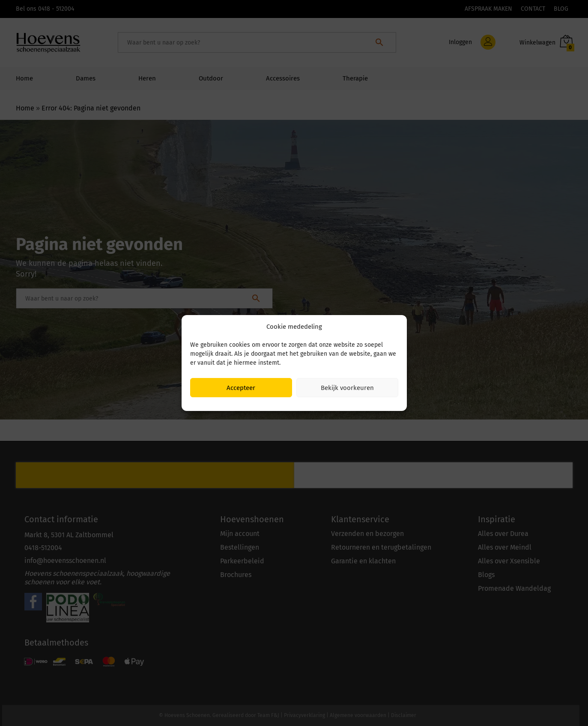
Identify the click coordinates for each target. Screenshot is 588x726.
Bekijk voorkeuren (347, 388)
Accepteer (241, 388)
